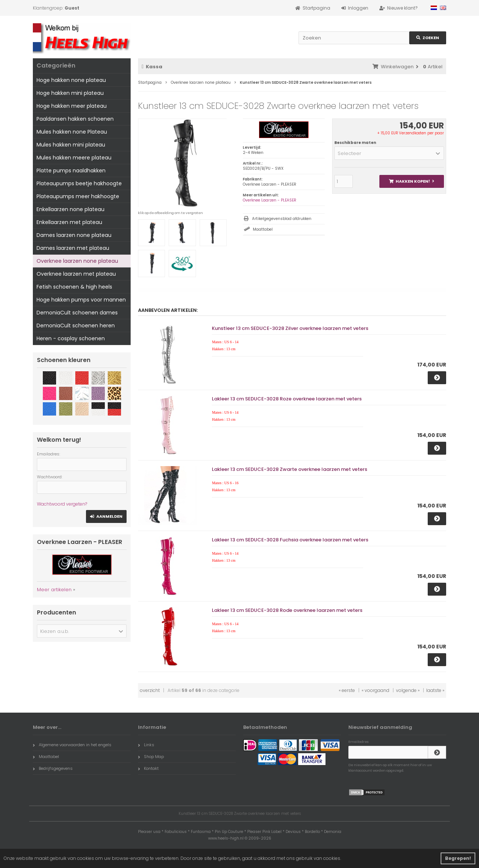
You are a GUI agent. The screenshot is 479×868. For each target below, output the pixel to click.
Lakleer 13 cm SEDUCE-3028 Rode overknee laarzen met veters (287, 610)
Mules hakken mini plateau (71, 145)
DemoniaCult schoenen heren (76, 325)
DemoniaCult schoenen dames (77, 313)
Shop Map (151, 757)
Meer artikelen (54, 590)
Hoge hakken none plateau (71, 80)
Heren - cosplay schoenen (71, 338)
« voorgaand (375, 690)
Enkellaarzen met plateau (69, 222)
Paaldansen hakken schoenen (75, 119)
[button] (389, 153)
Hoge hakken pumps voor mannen (81, 300)
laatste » (435, 690)
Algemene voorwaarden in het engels (72, 745)
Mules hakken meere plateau (74, 158)
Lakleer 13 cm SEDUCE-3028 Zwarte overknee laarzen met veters (290, 469)
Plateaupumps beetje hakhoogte (79, 183)
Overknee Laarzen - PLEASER (270, 200)
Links (146, 745)
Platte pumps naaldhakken (71, 170)
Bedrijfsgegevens (53, 768)
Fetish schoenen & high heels (74, 287)
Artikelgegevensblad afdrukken (282, 219)
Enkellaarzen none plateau (70, 209)
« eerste (347, 690)
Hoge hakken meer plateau (72, 106)
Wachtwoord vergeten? (62, 504)
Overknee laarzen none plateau (77, 261)
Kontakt (148, 768)
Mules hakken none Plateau (72, 132)
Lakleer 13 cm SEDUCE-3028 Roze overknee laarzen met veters (287, 399)
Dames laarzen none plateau (74, 235)
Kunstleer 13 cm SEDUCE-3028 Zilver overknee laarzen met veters (290, 328)
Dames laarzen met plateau (73, 248)
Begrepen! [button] (458, 858)
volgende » (408, 690)
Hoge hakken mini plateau (70, 93)
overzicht (150, 690)
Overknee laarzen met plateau (76, 274)
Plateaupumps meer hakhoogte (78, 196)
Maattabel (263, 229)
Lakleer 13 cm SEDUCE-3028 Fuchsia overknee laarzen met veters (290, 540)
